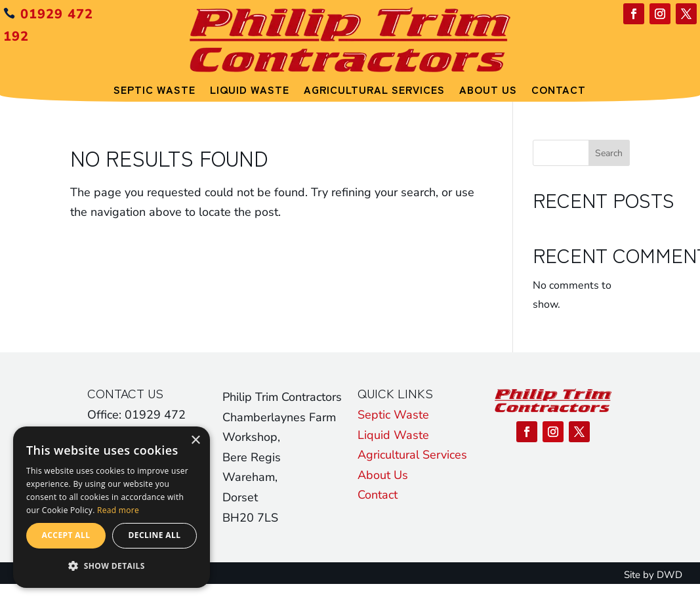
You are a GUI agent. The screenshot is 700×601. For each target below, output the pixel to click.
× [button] (195, 441)
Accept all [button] (66, 535)
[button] (112, 566)
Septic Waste (154, 89)
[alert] (112, 507)
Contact (559, 89)
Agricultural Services (374, 89)
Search (609, 153)
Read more (118, 510)
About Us (488, 89)
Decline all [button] (155, 535)
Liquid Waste (250, 89)
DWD (669, 575)
